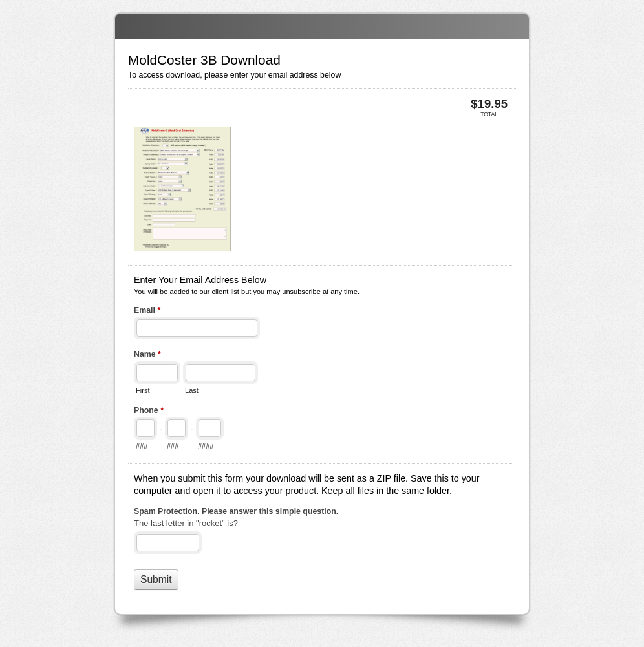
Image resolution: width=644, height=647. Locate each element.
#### (206, 446)
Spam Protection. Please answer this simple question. (236, 511)
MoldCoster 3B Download (322, 27)
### (142, 446)
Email (147, 312)
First (143, 390)
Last (192, 390)
